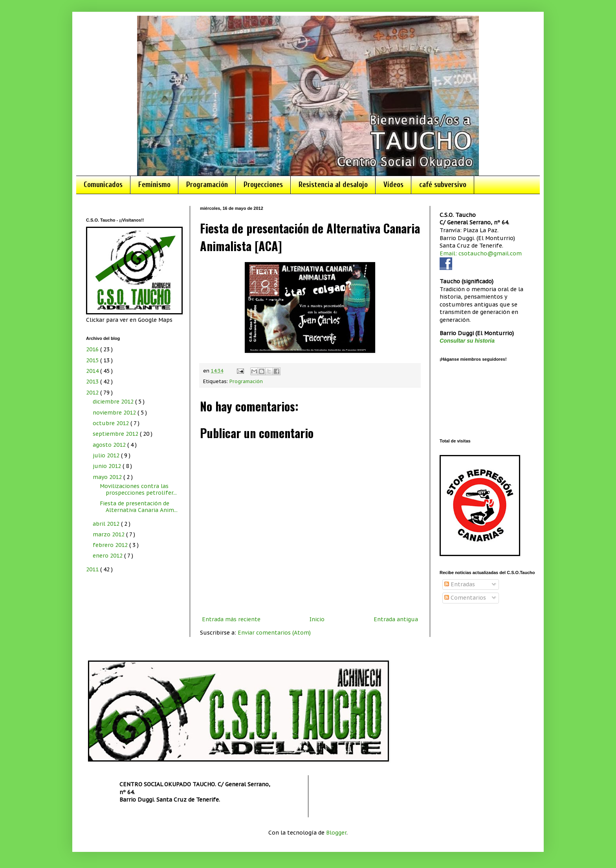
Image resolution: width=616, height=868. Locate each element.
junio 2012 (108, 466)
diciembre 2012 (114, 402)
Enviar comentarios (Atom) (274, 633)
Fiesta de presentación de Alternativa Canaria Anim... (139, 507)
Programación (207, 185)
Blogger (336, 833)
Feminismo (154, 185)
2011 (93, 569)
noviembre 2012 (115, 413)
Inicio (317, 619)
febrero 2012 (111, 545)
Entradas (460, 584)
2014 (93, 371)
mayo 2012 (108, 477)
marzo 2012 (109, 534)
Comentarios (465, 598)
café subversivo (443, 185)
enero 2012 (108, 556)
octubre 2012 (112, 423)
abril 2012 (107, 524)
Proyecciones (263, 185)
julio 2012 (107, 455)
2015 (93, 360)
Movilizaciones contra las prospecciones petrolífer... (138, 489)
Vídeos (393, 185)
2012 (93, 393)
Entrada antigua (396, 619)
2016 (93, 349)
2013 (93, 382)
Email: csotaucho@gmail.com (481, 253)
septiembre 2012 (116, 434)
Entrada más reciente (231, 619)
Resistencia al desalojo (333, 185)
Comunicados (103, 185)
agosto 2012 (110, 445)
